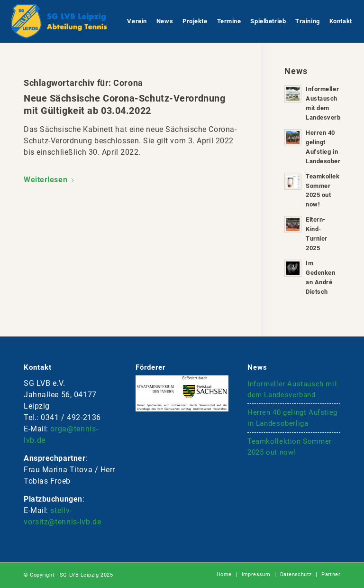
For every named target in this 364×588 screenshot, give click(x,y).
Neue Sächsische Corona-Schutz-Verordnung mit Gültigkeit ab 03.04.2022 (124, 104)
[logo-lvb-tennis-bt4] (59, 21)
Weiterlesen (49, 180)
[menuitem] (137, 21)
